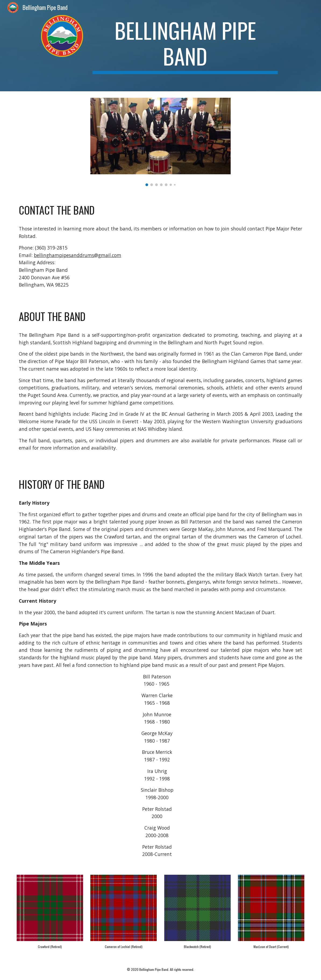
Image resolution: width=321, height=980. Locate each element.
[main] (185, 46)
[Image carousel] (160, 142)
